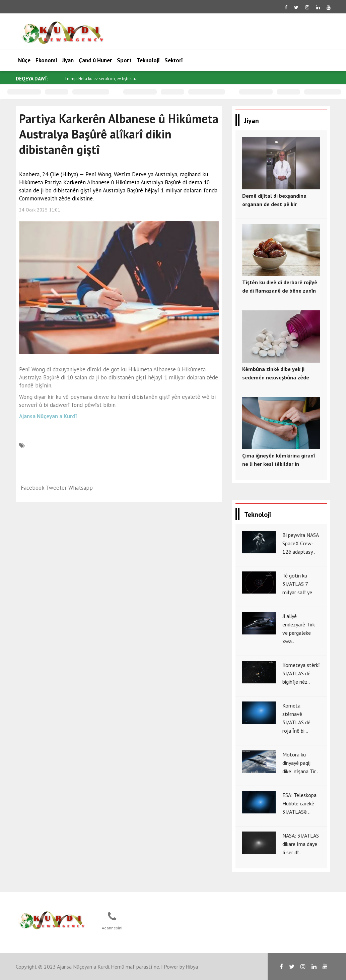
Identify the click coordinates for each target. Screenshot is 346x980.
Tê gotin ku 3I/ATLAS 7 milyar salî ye (297, 584)
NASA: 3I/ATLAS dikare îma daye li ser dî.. (301, 844)
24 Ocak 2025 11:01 (40, 210)
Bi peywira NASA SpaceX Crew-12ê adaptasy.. (300, 543)
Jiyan (68, 60)
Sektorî (174, 60)
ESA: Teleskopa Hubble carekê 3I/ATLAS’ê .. (299, 803)
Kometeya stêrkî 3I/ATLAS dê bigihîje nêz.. (301, 673)
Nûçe (24, 60)
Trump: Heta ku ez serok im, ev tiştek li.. (101, 79)
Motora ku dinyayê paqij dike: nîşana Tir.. (300, 763)
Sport (124, 60)
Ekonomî (46, 60)
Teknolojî (148, 60)
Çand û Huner (95, 60)
